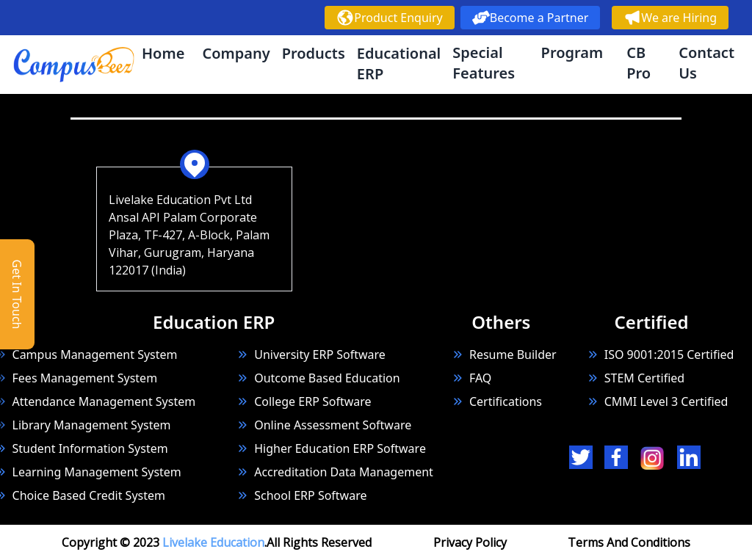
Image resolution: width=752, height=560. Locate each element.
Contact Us (706, 63)
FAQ (480, 378)
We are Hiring (670, 18)
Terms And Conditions (629, 542)
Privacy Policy (470, 542)
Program (572, 52)
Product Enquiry (389, 18)
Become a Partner (531, 18)
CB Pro (639, 63)
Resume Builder (504, 354)
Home (163, 53)
